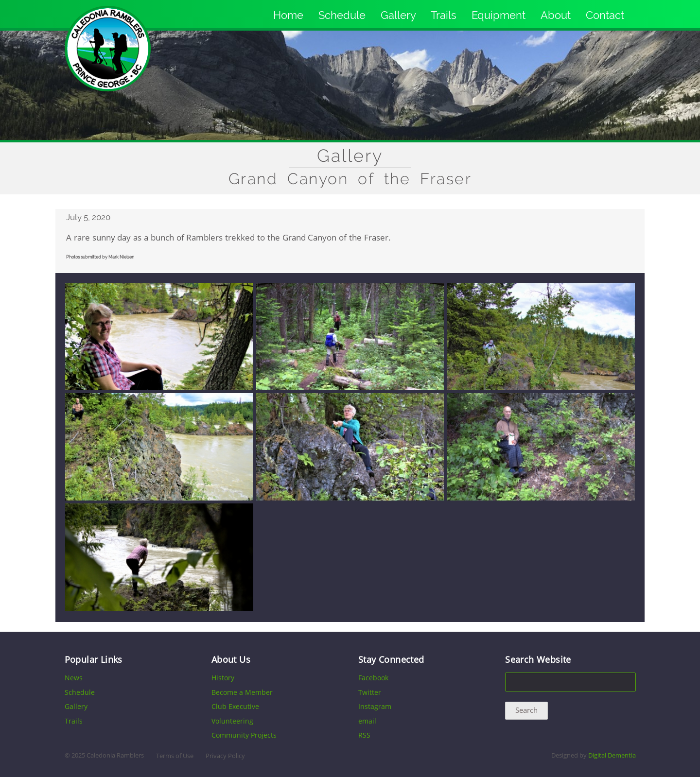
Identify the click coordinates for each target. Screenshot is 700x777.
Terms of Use (175, 756)
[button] (159, 388)
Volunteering (232, 721)
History (223, 678)
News (74, 678)
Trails (444, 15)
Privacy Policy (225, 756)
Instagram (375, 706)
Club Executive (235, 706)
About (556, 15)
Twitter (370, 692)
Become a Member (242, 692)
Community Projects (244, 735)
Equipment (499, 15)
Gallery (398, 15)
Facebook (373, 678)
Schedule (342, 15)
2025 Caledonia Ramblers (108, 755)
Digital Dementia (612, 755)
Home (288, 15)
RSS (364, 735)
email (367, 721)
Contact (605, 15)
